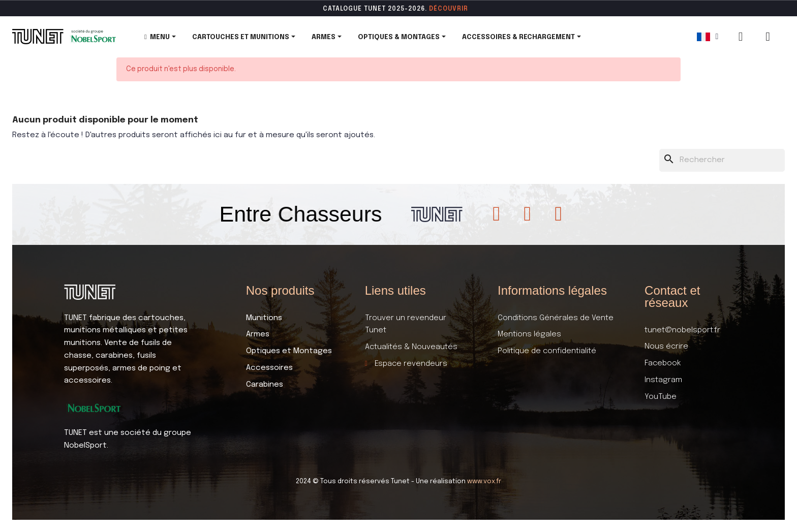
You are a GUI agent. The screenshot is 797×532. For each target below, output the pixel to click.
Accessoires (269, 368)
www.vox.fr (484, 481)
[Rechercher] (722, 160)
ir (465, 9)
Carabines (265, 385)
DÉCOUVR (445, 9)
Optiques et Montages (289, 351)
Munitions (264, 318)
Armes (258, 334)
